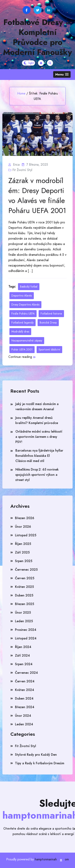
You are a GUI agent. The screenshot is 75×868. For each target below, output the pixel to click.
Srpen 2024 (24, 664)
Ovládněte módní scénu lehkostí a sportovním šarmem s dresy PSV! (39, 437)
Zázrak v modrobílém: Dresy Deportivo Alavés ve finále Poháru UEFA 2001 (37, 196)
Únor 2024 (23, 716)
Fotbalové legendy (22, 323)
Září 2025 (22, 552)
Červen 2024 (25, 681)
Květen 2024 (24, 690)
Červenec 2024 (26, 673)
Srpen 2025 (24, 561)
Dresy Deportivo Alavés (25, 305)
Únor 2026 (23, 527)
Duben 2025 (24, 595)
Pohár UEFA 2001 (22, 349)
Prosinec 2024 (26, 630)
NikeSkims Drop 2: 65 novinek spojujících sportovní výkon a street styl (37, 475)
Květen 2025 (24, 587)
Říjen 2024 (23, 647)
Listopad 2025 (26, 535)
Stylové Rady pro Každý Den (36, 755)
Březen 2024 (25, 707)
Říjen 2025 (23, 544)
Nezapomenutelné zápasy (27, 340)
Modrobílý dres (20, 331)
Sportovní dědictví (49, 349)
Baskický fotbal (29, 287)
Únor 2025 (23, 613)
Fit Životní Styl (22, 170)
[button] (62, 74)
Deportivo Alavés (22, 296)
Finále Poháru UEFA (23, 314)
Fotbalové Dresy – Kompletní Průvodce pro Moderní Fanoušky (37, 37)
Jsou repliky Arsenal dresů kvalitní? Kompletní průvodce (37, 420)
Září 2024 (22, 655)
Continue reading (22, 357)
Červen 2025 (25, 578)
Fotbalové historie (51, 314)
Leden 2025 (24, 621)
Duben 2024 (24, 698)
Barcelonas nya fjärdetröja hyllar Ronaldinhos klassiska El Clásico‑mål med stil (39, 456)
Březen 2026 (25, 518)
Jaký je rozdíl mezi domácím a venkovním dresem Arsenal (37, 407)
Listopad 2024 (26, 638)
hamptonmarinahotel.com (52, 859)
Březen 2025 (24, 604)
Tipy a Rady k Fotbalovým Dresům (40, 763)
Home (21, 93)
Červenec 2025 (26, 570)
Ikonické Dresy (48, 323)
